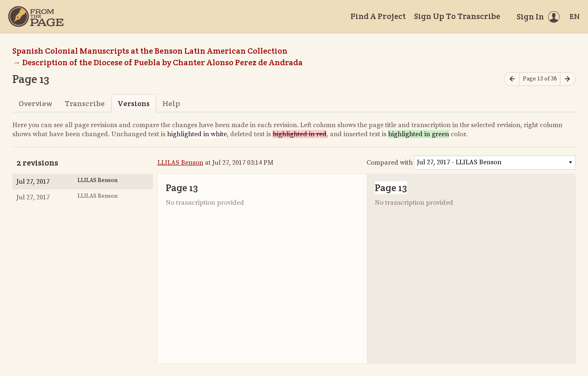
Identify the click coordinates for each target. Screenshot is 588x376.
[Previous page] (512, 79)
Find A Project (378, 16)
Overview (35, 103)
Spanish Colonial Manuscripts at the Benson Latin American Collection (150, 51)
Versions (134, 103)
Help (171, 103)
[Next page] (568, 79)
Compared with (390, 163)
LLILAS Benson (180, 163)
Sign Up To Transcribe (457, 16)
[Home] (36, 17)
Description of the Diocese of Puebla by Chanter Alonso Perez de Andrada (162, 62)
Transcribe (85, 103)
